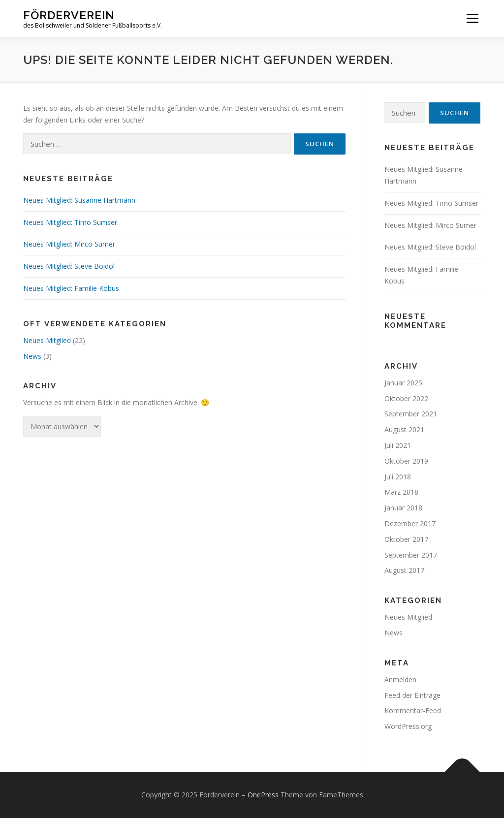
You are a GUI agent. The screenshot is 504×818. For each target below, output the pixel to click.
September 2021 (411, 414)
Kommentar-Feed (413, 710)
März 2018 (401, 492)
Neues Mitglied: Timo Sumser (70, 222)
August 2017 (404, 570)
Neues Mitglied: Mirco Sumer (69, 244)
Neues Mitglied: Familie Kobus (71, 288)
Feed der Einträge (412, 695)
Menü (472, 18)
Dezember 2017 (410, 523)
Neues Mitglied (47, 340)
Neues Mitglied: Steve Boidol (69, 266)
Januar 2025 (403, 383)
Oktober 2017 (406, 539)
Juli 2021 (398, 445)
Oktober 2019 (406, 461)
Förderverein (69, 15)
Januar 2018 (403, 508)
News (32, 356)
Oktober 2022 (406, 398)
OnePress (263, 795)
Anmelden (400, 679)
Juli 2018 (398, 477)
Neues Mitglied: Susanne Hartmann (79, 200)
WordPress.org (408, 726)
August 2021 (404, 429)
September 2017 (411, 555)
